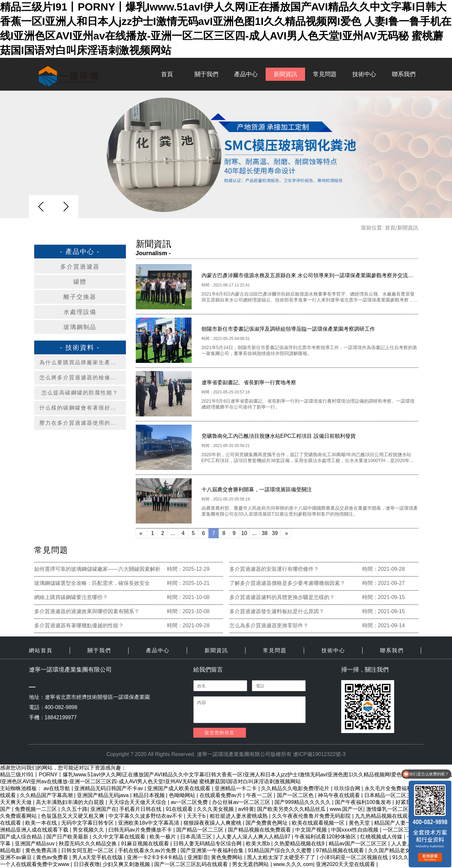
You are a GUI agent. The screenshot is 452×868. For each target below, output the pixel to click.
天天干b (197, 816)
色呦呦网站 (183, 795)
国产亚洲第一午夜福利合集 (213, 850)
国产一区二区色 (296, 795)
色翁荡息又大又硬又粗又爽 (73, 816)
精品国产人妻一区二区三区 (406, 823)
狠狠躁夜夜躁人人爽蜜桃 (213, 823)
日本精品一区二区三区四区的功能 (404, 795)
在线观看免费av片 (221, 795)
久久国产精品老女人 (393, 850)
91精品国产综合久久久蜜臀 (280, 850)
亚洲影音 (198, 857)
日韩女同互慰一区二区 (88, 850)
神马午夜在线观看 (340, 795)
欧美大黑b (259, 844)
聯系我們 (404, 74)
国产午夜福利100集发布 (364, 802)
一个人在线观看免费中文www (35, 864)
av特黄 (246, 809)
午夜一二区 (260, 795)
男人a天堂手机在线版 (98, 857)
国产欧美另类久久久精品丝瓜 (292, 809)
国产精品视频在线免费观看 (260, 830)
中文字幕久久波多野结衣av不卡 (146, 816)
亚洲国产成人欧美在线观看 (179, 788)
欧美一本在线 (42, 823)
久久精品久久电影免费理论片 (296, 788)
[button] (66, 207)
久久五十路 (74, 809)
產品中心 (246, 74)
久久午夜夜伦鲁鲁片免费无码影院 (312, 816)
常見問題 (325, 74)
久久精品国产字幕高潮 (47, 795)
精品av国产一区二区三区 (358, 844)
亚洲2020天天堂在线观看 (346, 864)
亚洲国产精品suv (35, 844)
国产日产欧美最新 (68, 837)
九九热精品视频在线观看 (385, 816)
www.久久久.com (293, 864)
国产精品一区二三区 (201, 830)
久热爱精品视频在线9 (300, 844)
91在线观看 (180, 809)
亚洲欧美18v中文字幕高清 (149, 823)
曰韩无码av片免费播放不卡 (141, 830)
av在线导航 (57, 788)
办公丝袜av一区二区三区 (242, 802)
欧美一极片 (163, 837)
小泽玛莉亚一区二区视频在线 (354, 857)
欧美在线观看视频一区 (319, 823)
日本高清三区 (197, 837)
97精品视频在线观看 (341, 850)
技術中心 (364, 74)
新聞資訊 (285, 74)
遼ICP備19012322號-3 (319, 754)
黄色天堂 (360, 823)
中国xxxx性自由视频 (355, 830)
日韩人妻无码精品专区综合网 (208, 844)
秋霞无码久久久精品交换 (88, 844)
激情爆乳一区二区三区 (393, 809)
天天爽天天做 (16, 802)
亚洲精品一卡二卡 (236, 788)
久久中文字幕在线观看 (120, 837)
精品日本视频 (150, 795)
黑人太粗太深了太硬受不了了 (282, 857)
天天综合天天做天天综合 (138, 802)
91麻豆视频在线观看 (146, 844)
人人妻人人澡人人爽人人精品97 (254, 837)
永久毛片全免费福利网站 (394, 788)
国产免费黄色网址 (267, 823)
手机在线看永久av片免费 (148, 850)
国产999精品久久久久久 (303, 802)
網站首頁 (41, 650)
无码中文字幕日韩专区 (88, 823)
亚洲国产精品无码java (104, 795)
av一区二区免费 (190, 802)
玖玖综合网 (348, 788)
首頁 (167, 74)
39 (275, 533)
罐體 (80, 282)
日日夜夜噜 (87, 864)
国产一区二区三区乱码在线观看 (192, 864)
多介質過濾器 (80, 267)
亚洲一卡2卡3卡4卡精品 (156, 857)
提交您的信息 (220, 733)
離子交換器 (80, 297)
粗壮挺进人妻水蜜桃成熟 (239, 816)
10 (244, 533)
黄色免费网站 (227, 857)
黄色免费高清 (42, 850)
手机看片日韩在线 (141, 809)
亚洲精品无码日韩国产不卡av (109, 788)
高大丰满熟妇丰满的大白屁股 (71, 802)
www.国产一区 (346, 809)
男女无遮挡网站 (251, 864)
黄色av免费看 (53, 857)
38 (265, 533)
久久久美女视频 (216, 809)
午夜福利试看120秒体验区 (326, 837)
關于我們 (206, 74)
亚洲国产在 (104, 809)
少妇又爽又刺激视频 (127, 864)
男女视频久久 (89, 830)
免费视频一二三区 (36, 809)
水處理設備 (80, 312)
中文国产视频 (312, 830)
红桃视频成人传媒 (382, 837)
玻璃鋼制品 (80, 327)
